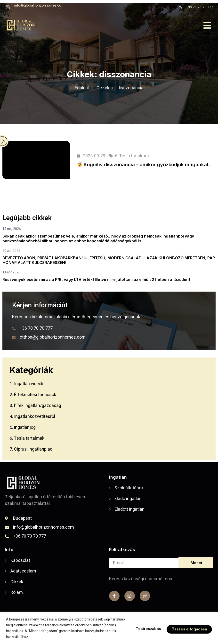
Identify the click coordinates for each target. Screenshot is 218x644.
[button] (207, 25)
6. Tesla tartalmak (132, 156)
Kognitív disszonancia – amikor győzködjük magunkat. (144, 165)
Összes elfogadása (189, 628)
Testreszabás (145, 628)
